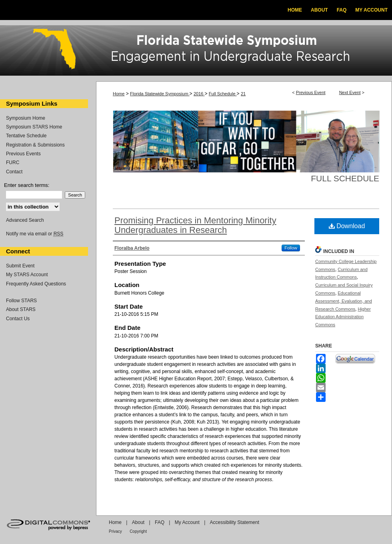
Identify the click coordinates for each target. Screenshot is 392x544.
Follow (291, 248)
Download (347, 226)
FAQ (160, 522)
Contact (14, 172)
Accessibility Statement (235, 522)
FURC (13, 163)
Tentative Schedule (26, 136)
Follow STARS (21, 301)
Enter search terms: (27, 185)
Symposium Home (26, 118)
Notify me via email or (35, 234)
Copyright (138, 531)
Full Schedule (223, 94)
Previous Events (23, 154)
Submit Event (20, 266)
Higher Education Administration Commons (343, 317)
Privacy (115, 531)
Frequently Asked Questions (36, 284)
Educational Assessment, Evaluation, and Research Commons (344, 301)
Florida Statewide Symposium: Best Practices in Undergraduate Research (196, 52)
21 (243, 94)
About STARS (21, 309)
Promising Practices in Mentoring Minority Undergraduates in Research (195, 225)
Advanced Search (25, 220)
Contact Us (18, 319)
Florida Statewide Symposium (160, 94)
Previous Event (311, 92)
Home (119, 94)
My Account (187, 522)
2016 (199, 94)
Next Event (350, 92)
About (138, 522)
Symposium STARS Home (34, 127)
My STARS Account (27, 275)
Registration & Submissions (35, 145)
